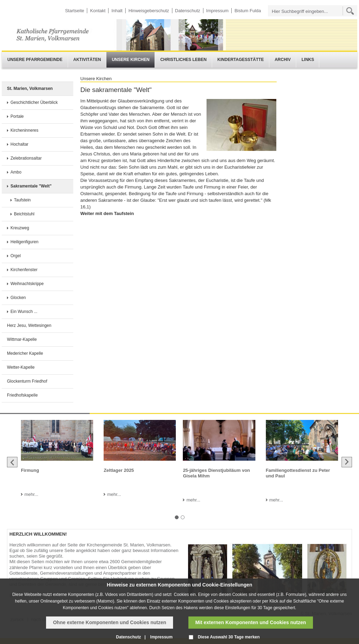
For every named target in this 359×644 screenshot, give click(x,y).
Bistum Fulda (248, 11)
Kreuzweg (20, 228)
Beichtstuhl (24, 214)
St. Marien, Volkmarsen (30, 89)
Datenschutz (188, 11)
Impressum (217, 11)
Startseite (74, 11)
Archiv (283, 60)
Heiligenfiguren (24, 242)
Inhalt (117, 11)
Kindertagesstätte (241, 60)
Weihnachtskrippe (27, 284)
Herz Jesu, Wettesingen (29, 325)
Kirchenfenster (24, 270)
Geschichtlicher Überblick (34, 102)
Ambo (16, 172)
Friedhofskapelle (22, 395)
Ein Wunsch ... (24, 312)
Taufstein (22, 200)
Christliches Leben (183, 60)
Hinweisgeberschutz (149, 11)
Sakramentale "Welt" (31, 186)
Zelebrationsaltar (26, 158)
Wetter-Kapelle (21, 367)
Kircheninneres (24, 130)
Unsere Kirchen (130, 60)
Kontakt (98, 11)
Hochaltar (19, 144)
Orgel (16, 256)
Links (308, 60)
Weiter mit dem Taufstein (107, 213)
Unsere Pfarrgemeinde (35, 60)
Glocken (18, 298)
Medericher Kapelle (25, 353)
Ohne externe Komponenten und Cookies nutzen (110, 622)
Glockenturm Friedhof (27, 381)
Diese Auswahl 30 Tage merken (229, 637)
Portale (17, 116)
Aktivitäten (87, 60)
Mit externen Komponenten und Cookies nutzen (251, 622)
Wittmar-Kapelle (22, 339)
